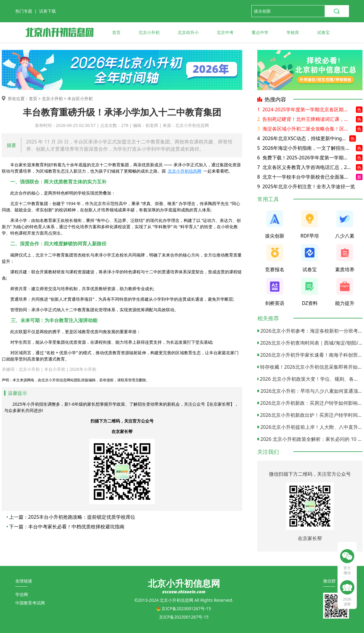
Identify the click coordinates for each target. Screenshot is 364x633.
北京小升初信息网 (185, 171)
